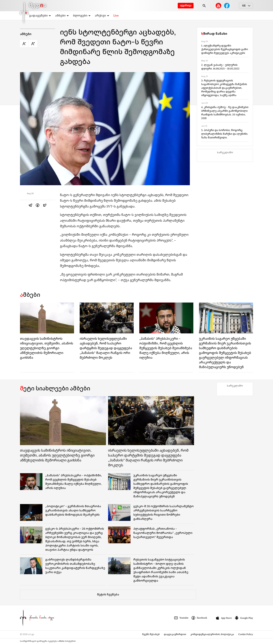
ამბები (62, 15)
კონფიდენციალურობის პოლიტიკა (212, 634)
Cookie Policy (246, 634)
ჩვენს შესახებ (151, 634)
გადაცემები (40, 15)
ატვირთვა (186, 6)
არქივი (102, 15)
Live (116, 15)
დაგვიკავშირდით (175, 634)
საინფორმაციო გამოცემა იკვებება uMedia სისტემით (48, 641)
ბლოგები (82, 15)
